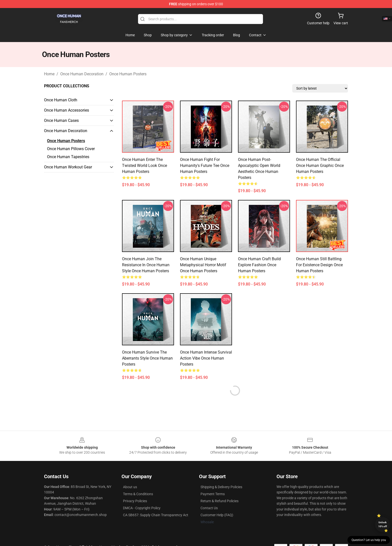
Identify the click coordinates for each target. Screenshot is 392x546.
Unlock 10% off (383, 524)
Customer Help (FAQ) (217, 515)
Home (49, 74)
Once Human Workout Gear (68, 167)
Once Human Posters (128, 74)
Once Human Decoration (82, 74)
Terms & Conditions (138, 494)
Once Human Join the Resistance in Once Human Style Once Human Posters (146, 265)
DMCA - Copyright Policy (142, 508)
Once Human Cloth (61, 100)
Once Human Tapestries (68, 157)
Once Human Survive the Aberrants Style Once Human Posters (147, 358)
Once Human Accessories (66, 110)
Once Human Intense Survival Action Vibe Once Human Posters (206, 358)
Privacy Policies (135, 501)
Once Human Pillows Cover (71, 149)
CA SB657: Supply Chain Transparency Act (156, 515)
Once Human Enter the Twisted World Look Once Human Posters (144, 166)
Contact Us (209, 508)
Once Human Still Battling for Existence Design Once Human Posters (319, 265)
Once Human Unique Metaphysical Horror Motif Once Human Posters (203, 265)
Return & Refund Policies (219, 501)
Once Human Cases (61, 120)
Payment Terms (213, 494)
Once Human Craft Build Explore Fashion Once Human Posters (259, 265)
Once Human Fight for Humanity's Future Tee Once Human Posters (205, 166)
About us (130, 487)
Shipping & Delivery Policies (221, 487)
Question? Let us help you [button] (369, 540)
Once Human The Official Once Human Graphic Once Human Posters (320, 166)
